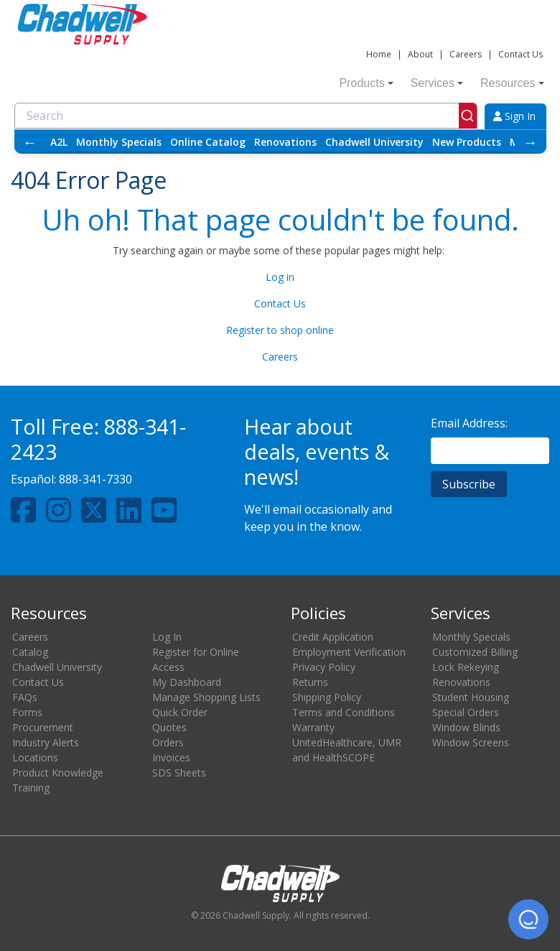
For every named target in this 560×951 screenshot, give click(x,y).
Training (31, 788)
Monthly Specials (119, 142)
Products (367, 83)
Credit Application (333, 637)
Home (379, 54)
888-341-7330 (95, 479)
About (420, 54)
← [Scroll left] (30, 142)
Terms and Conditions (344, 712)
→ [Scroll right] (531, 142)
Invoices (171, 757)
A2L (59, 142)
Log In (167, 637)
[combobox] (246, 116)
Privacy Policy (324, 667)
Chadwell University (374, 142)
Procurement (43, 727)
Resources (512, 83)
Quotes (169, 727)
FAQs (25, 697)
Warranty (313, 727)
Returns (310, 682)
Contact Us (521, 54)
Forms (27, 712)
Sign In (514, 116)
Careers (466, 54)
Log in (280, 277)
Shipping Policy (327, 697)
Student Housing (471, 697)
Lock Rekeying (466, 667)
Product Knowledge (58, 773)
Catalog (30, 652)
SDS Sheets (179, 773)
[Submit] (468, 116)
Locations (35, 757)
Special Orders (466, 712)
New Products (467, 142)
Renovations (285, 142)
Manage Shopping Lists (206, 697)
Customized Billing (475, 652)
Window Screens (471, 742)
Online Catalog (208, 142)
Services (437, 83)
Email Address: (469, 423)
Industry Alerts (46, 742)
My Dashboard (187, 682)
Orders (168, 742)
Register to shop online (280, 330)
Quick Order (180, 712)
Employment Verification (349, 652)
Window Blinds (466, 727)
